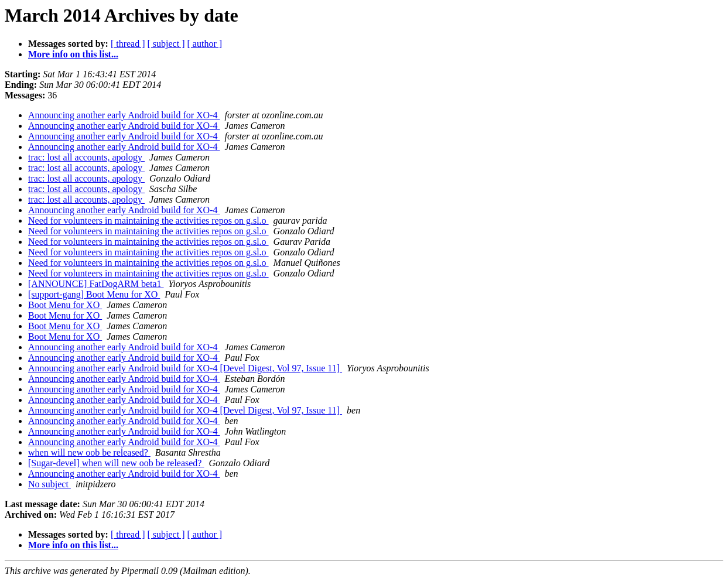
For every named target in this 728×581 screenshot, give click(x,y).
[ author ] (205, 44)
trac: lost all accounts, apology (86, 157)
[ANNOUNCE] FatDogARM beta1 (96, 284)
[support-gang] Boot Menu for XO (94, 294)
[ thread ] (128, 44)
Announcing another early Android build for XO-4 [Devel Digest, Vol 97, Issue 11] (185, 368)
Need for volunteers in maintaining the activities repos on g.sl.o (148, 221)
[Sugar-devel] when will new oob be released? (116, 463)
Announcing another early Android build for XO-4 (124, 115)
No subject (49, 484)
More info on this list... (73, 54)
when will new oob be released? (89, 452)
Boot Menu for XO (65, 305)
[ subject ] (166, 44)
